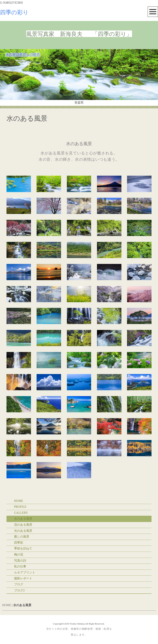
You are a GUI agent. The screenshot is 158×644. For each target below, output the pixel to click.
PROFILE (20, 507)
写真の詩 (20, 561)
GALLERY (21, 513)
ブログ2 (19, 590)
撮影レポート (23, 578)
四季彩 (19, 543)
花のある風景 (23, 525)
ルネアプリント (25, 573)
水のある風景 (23, 519)
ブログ (19, 584)
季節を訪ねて (23, 548)
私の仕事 (20, 566)
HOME (19, 501)
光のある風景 (23, 531)
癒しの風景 (22, 537)
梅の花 (19, 555)
